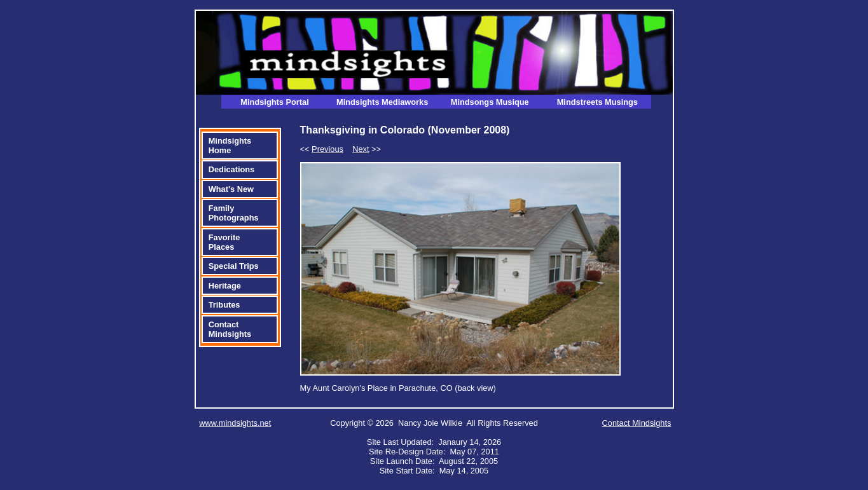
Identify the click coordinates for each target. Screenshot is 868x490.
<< (322, 149)
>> (367, 149)
